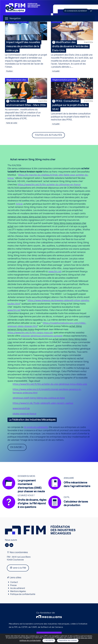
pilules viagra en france (24, 414)
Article (19, 204)
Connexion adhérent (76, 11)
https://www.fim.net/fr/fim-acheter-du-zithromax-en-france (49, 185)
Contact (14, 582)
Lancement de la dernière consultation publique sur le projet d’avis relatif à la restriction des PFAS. (72, 110)
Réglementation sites (16, 80)
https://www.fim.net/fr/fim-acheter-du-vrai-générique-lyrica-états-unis (50, 384)
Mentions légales (18, 591)
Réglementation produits (64, 80)
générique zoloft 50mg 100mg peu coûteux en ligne (39, 398)
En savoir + (17, 447)
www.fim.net (55, 272)
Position (9, 71)
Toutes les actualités (48, 135)
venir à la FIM (18, 568)
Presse (13, 585)
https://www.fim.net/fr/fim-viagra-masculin (30, 333)
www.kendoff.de (21, 409)
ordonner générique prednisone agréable (42, 336)
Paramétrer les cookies (68, 641)
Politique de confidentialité (23, 594)
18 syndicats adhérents (36, 427)
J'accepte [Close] (49, 641)
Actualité (56, 71)
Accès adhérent (18, 588)
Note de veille (12, 123)
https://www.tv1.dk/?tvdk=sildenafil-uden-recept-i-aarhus (43, 403)
